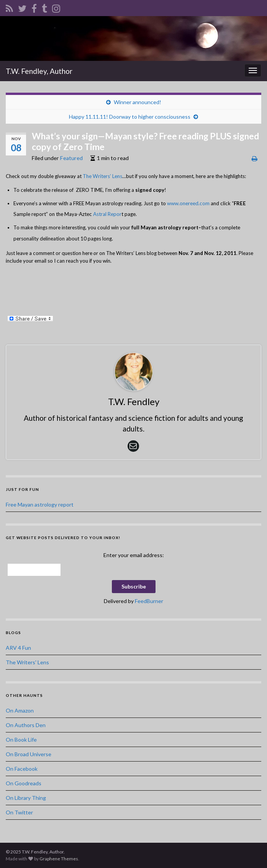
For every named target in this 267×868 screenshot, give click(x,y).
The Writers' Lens (27, 662)
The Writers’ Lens (102, 176)
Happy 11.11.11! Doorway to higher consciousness (130, 117)
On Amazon (20, 710)
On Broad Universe (29, 754)
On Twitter (19, 812)
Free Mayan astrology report (40, 504)
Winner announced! (138, 102)
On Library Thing (26, 798)
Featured (71, 158)
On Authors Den (26, 725)
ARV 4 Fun (18, 648)
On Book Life (21, 740)
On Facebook (22, 769)
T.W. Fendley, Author (39, 71)
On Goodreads (24, 783)
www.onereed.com (188, 203)
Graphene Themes (59, 859)
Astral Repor (107, 214)
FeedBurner (149, 601)
